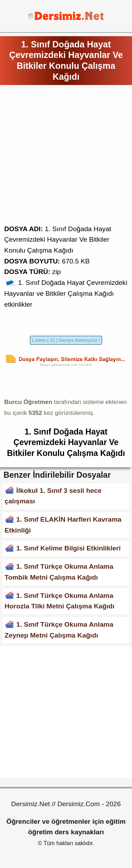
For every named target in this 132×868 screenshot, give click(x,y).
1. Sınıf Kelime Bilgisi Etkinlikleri (68, 548)
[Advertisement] (66, 158)
